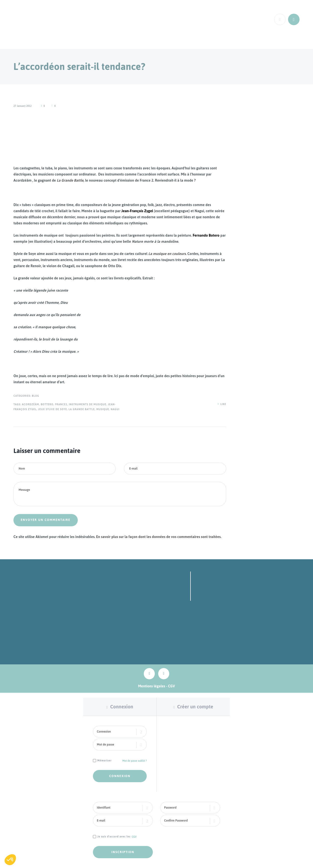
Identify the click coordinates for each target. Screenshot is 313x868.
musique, (103, 409)
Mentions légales (152, 686)
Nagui (115, 409)
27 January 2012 (22, 106)
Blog (35, 396)
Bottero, (47, 404)
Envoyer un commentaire (46, 520)
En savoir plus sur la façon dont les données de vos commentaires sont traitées (158, 537)
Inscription (123, 852)
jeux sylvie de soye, (53, 409)
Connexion (122, 707)
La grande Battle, (82, 409)
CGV (171, 686)
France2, (61, 404)
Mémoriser (104, 761)
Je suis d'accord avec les (114, 837)
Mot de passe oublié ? (135, 761)
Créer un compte (195, 707)
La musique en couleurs (167, 254)
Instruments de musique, (88, 404)
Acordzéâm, (31, 404)
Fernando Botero (206, 235)
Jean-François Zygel (138, 211)
